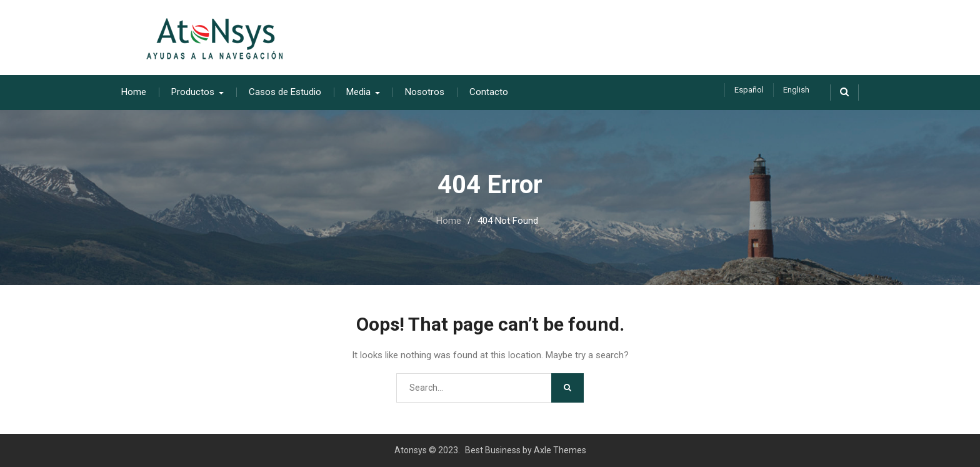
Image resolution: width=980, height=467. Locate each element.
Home (134, 92)
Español (749, 90)
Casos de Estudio (285, 92)
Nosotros (425, 92)
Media (358, 92)
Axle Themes (560, 450)
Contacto (489, 92)
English (796, 90)
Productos (193, 92)
